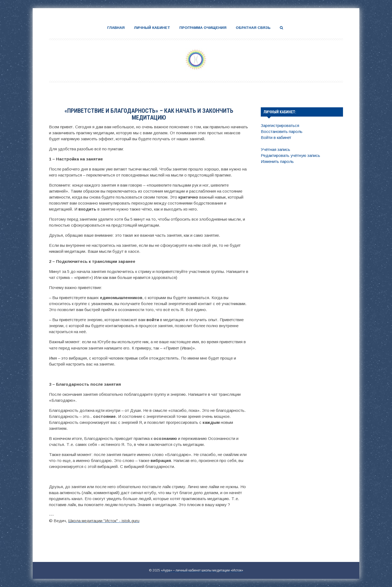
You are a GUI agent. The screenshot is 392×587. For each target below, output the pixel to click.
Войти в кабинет (276, 137)
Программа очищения (203, 28)
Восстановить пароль (282, 131)
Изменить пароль (277, 161)
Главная (116, 28)
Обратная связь (253, 28)
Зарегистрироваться (280, 125)
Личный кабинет (152, 28)
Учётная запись (275, 149)
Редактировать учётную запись (290, 155)
